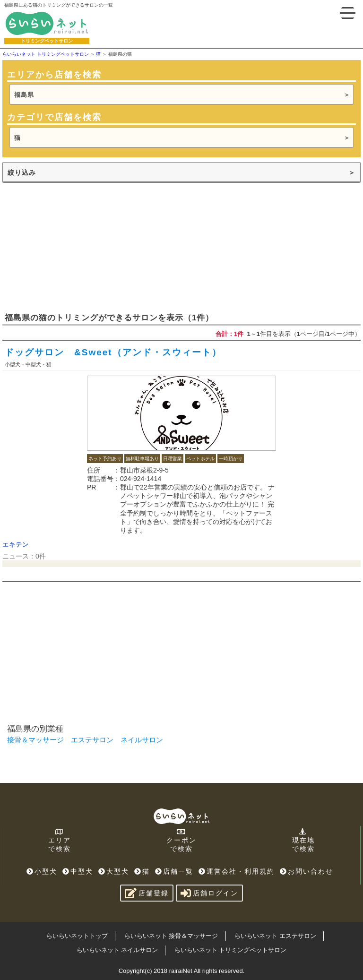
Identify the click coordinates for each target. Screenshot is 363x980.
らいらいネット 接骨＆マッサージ (171, 936)
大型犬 (114, 871)
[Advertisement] (73, 247)
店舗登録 (147, 893)
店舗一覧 (174, 871)
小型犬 (42, 871)
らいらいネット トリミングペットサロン (231, 950)
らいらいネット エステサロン (275, 936)
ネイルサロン (142, 740)
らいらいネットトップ (77, 936)
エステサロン (92, 740)
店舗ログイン (209, 893)
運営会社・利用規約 (237, 871)
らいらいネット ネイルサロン (117, 950)
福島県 (24, 95)
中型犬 (78, 871)
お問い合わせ (307, 871)
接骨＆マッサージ (35, 740)
